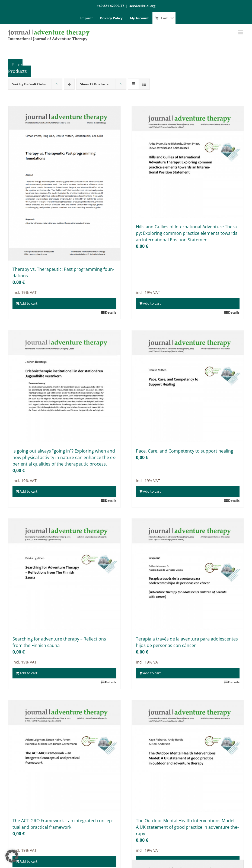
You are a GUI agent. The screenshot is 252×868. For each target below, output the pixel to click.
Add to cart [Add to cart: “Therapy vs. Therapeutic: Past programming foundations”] (28, 303)
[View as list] (144, 84)
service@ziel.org (142, 6)
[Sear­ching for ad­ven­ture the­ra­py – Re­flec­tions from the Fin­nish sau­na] (64, 575)
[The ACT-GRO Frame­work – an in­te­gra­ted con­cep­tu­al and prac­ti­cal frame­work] (64, 756)
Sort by (29, 84)
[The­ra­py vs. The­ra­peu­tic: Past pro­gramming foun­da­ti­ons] (64, 183)
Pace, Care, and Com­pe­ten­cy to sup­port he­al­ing (185, 451)
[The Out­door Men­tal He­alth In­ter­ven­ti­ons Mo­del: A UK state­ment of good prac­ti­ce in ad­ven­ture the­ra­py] (188, 756)
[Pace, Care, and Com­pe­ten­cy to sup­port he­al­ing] (188, 386)
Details (111, 312)
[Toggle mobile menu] (241, 32)
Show (94, 84)
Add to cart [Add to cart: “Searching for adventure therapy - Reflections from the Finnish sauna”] (28, 673)
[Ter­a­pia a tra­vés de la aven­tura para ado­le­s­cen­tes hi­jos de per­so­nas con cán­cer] (188, 575)
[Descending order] (69, 84)
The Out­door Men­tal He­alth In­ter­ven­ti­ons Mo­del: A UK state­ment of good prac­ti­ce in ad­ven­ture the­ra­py (187, 827)
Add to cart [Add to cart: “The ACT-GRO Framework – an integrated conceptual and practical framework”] (28, 861)
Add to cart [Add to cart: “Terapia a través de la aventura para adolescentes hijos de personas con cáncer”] (152, 673)
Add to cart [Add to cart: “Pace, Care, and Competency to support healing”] (152, 491)
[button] (12, 856)
